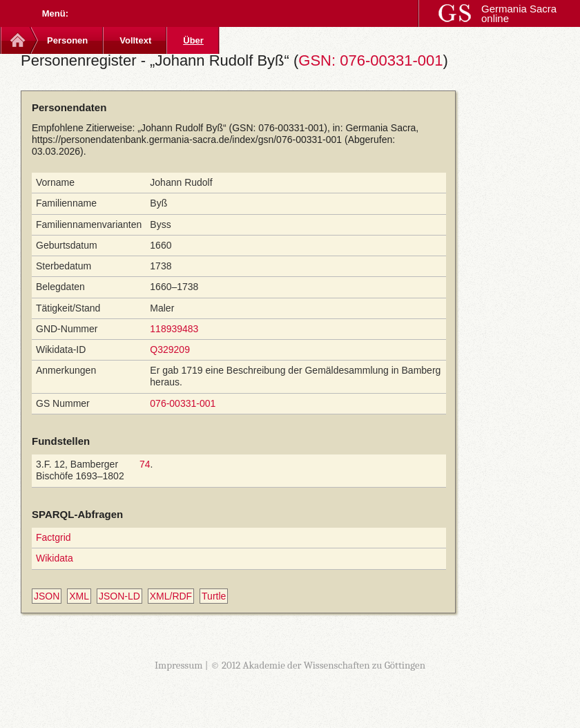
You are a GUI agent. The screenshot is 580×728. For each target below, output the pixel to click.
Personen (67, 40)
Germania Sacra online (519, 13)
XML (79, 596)
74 (145, 464)
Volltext (135, 40)
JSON (47, 596)
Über (193, 40)
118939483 (174, 329)
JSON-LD (119, 596)
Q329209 (170, 349)
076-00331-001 (183, 403)
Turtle (214, 596)
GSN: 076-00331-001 (370, 60)
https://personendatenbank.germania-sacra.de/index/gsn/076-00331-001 (187, 140)
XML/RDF (171, 596)
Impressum (179, 665)
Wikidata (55, 558)
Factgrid (54, 537)
